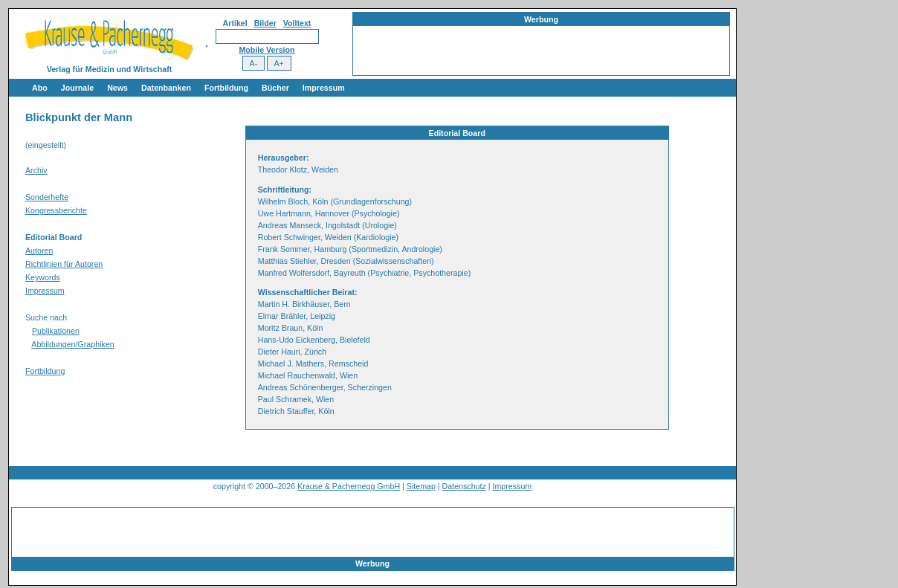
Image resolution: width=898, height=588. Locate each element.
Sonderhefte (47, 197)
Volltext (297, 23)
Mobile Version (267, 50)
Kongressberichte (56, 210)
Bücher (275, 88)
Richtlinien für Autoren (64, 264)
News (117, 88)
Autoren (39, 251)
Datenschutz (464, 486)
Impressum (324, 88)
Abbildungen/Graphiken (72, 344)
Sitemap (421, 486)
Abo (40, 88)
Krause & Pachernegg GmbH (349, 486)
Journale (77, 88)
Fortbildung (226, 88)
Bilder (265, 23)
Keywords (43, 277)
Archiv (36, 170)
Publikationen (56, 331)
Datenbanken (166, 88)
